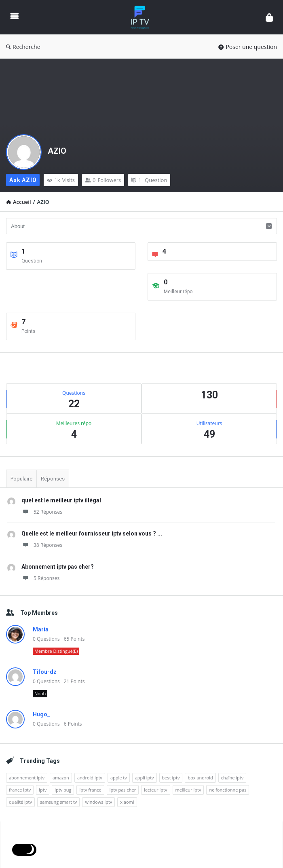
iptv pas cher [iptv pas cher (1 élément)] (123, 790)
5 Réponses (40, 578)
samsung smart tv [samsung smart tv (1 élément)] (58, 802)
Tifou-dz (45, 672)
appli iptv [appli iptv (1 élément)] (145, 778)
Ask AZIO (23, 180)
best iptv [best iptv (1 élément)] (171, 778)
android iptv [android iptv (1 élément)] (90, 778)
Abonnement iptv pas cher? (58, 567)
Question (149, 180)
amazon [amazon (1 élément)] (61, 778)
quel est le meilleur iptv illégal (61, 500)
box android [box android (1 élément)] (200, 778)
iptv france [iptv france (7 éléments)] (90, 790)
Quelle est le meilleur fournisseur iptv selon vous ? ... (92, 534)
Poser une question (248, 47)
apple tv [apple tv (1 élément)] (119, 778)
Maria (41, 629)
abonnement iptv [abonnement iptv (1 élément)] (27, 778)
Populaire (21, 479)
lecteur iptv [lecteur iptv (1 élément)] (155, 790)
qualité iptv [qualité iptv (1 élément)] (20, 802)
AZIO (57, 151)
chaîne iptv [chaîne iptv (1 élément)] (232, 778)
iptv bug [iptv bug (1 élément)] (63, 790)
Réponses (53, 479)
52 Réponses (42, 512)
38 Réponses (42, 545)
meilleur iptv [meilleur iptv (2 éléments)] (188, 790)
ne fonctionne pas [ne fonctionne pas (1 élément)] (228, 790)
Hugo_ (41, 714)
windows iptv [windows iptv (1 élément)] (98, 802)
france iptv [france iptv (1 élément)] (20, 790)
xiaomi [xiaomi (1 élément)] (127, 802)
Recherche (23, 47)
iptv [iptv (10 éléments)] (43, 790)
